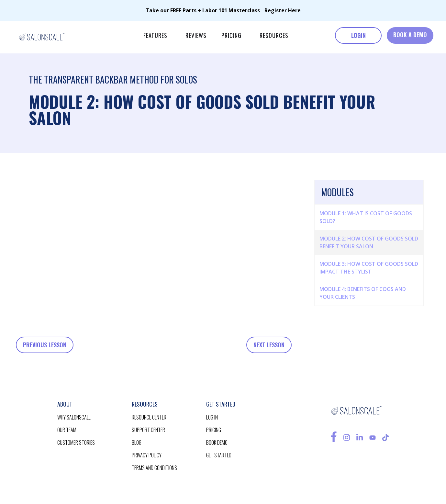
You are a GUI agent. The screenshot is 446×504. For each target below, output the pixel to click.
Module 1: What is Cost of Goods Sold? (366, 217)
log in (212, 417)
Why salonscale (74, 417)
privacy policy (147, 455)
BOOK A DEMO (410, 35)
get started (219, 455)
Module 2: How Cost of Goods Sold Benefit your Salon (369, 242)
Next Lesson (269, 345)
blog (137, 442)
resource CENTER (149, 417)
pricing (231, 35)
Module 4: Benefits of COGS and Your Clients (363, 293)
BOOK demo (217, 442)
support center (148, 430)
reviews (196, 35)
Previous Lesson (45, 345)
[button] (155, 35)
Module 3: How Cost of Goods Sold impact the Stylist (369, 268)
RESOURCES (274, 35)
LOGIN (358, 35)
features (155, 35)
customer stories (76, 442)
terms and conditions (154, 468)
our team (67, 430)
